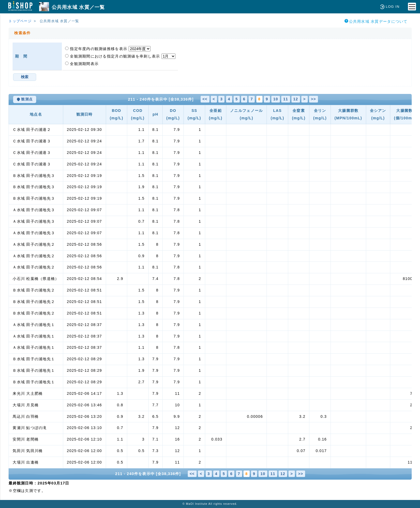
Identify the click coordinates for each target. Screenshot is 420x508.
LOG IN (390, 7)
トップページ (20, 21)
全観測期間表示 (82, 64)
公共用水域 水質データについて (376, 21)
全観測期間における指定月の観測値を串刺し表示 (113, 56)
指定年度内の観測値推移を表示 (97, 49)
